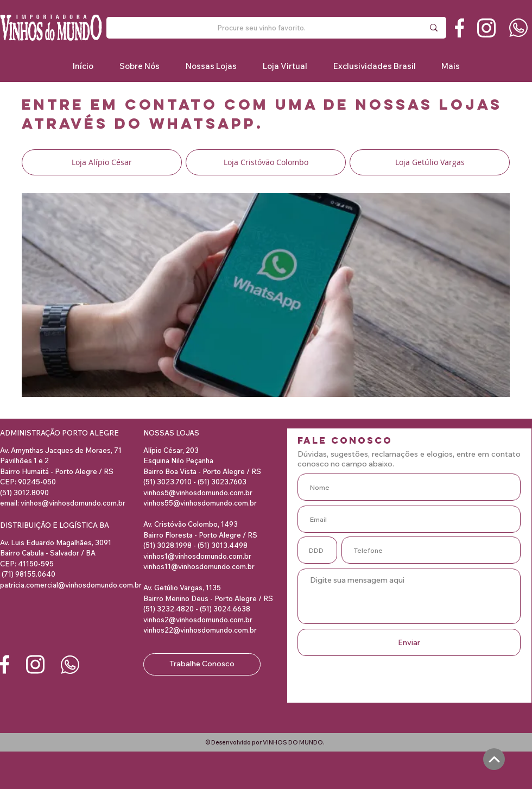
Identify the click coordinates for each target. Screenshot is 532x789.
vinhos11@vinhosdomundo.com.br (199, 566)
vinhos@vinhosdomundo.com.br (73, 503)
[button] (374, 66)
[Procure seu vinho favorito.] (261, 28)
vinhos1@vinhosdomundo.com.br (197, 556)
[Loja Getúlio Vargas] (430, 162)
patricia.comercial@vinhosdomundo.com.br (71, 585)
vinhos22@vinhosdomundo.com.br (200, 630)
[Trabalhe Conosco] (202, 664)
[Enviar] (409, 642)
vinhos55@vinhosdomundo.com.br (200, 503)
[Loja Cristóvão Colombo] (266, 162)
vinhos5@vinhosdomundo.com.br (198, 493)
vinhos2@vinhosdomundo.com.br (198, 620)
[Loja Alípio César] (102, 162)
